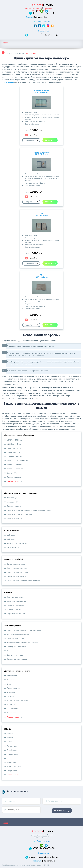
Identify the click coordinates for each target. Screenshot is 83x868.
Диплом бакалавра (14, 465)
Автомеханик (12, 676)
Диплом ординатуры (15, 655)
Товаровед (11, 692)
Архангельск (12, 746)
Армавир (10, 734)
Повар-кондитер (13, 688)
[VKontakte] (35, 26)
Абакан (10, 738)
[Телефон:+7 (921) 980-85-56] (44, 13)
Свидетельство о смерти (17, 576)
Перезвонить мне (44, 22)
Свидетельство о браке (16, 564)
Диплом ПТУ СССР (14, 519)
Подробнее (30, 140)
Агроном (10, 680)
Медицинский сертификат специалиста (22, 643)
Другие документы (13, 626)
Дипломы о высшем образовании (19, 435)
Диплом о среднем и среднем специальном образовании (29, 510)
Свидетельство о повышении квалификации (24, 630)
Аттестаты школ (12, 530)
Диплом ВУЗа (12, 473)
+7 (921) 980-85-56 (44, 848)
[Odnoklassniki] (52, 26)
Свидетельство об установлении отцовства (24, 581)
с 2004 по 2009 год (14, 452)
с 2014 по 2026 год (14, 440)
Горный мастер (13, 709)
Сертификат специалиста (17, 659)
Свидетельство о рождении (18, 572)
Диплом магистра (14, 477)
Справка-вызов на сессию (17, 614)
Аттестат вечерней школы (17, 543)
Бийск (9, 742)
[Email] (44, 35)
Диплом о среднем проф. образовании (22, 493)
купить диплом (8, 82)
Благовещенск (12, 754)
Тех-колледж (12, 498)
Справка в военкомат (15, 597)
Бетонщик (11, 696)
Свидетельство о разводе (17, 568)
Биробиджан (12, 750)
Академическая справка (16, 601)
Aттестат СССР (13, 547)
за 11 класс (11, 539)
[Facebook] (40, 26)
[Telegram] (46, 11)
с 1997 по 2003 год (14, 457)
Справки (8, 592)
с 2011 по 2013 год (14, 444)
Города (7, 729)
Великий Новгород (14, 767)
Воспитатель (12, 705)
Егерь (9, 684)
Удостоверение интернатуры (18, 634)
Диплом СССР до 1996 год (17, 461)
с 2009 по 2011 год (14, 448)
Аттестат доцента (14, 651)
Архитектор (12, 713)
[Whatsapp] (42, 11)
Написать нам (44, 31)
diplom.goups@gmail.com (44, 857)
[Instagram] (48, 26)
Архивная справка (14, 610)
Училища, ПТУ (12, 502)
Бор (8, 758)
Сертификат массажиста (17, 647)
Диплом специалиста (15, 469)
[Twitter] (44, 26)
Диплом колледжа (14, 506)
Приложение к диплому (16, 639)
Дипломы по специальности (17, 671)
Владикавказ (12, 771)
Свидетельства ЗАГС (14, 559)
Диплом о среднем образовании (20, 514)
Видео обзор (33, 135)
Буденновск (12, 763)
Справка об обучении (15, 605)
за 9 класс (11, 535)
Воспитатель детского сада (18, 701)
